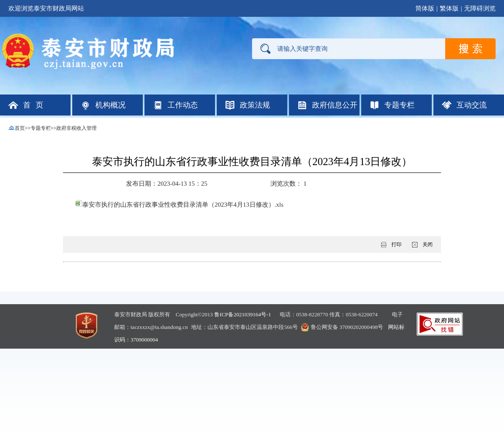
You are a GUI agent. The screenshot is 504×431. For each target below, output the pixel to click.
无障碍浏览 (480, 8)
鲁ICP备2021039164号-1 (243, 314)
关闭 (428, 244)
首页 (20, 128)
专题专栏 (41, 128)
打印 (396, 244)
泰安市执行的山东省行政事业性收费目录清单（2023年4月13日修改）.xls (180, 205)
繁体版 (449, 8)
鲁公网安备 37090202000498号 (347, 327)
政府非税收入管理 (76, 128)
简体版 (425, 8)
